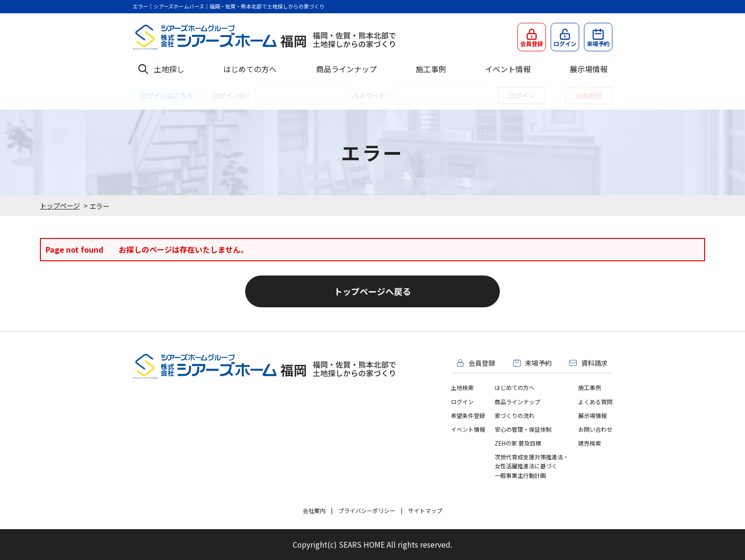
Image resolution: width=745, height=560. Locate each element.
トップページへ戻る (372, 291)
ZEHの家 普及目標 (518, 443)
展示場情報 (589, 69)
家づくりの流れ (515, 415)
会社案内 (314, 510)
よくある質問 (595, 402)
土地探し (169, 69)
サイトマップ (425, 510)
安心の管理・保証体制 (523, 429)
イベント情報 (508, 69)
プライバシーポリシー (367, 510)
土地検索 (462, 387)
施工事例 (431, 69)
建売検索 (590, 443)
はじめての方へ (250, 69)
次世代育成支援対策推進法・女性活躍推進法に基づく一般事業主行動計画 (532, 466)
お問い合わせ (595, 429)
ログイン (462, 402)
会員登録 (589, 95)
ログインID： (232, 95)
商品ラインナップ (346, 69)
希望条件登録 (468, 415)
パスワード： (372, 95)
